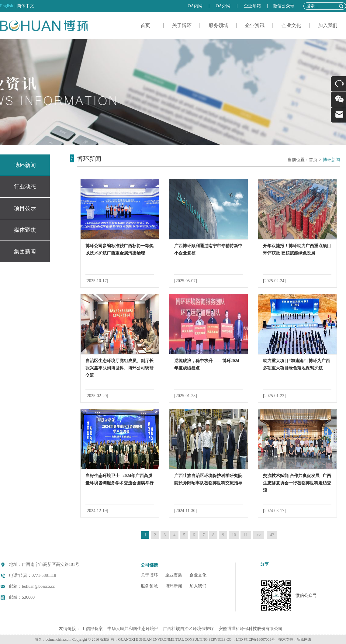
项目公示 (25, 208)
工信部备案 (92, 629)
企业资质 (174, 575)
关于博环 (182, 25)
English (7, 6)
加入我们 (328, 25)
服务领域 (218, 25)
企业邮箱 (252, 6)
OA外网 (223, 6)
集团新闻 (25, 251)
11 (246, 535)
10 (234, 535)
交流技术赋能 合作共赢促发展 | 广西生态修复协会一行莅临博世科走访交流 (297, 483)
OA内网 (195, 6)
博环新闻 (25, 165)
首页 (145, 25)
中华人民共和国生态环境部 (133, 629)
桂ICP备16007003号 (259, 639)
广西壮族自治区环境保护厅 (189, 629)
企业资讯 (255, 25)
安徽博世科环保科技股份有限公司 (251, 629)
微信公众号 (284, 6)
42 (272, 535)
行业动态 (25, 187)
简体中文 (26, 6)
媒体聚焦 (25, 230)
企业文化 (291, 25)
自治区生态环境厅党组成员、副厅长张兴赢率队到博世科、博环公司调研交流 (119, 368)
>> (259, 535)
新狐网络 (304, 639)
